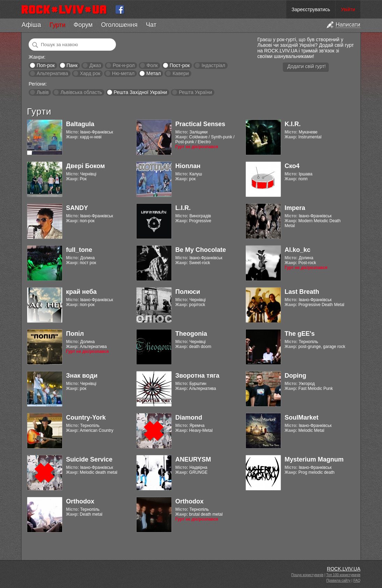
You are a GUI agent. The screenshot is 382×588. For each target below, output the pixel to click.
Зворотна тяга (197, 376)
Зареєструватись (311, 9)
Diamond (189, 418)
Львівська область (81, 92)
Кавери (181, 73)
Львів (43, 92)
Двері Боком (85, 166)
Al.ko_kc (297, 250)
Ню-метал (123, 73)
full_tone (79, 250)
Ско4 (292, 166)
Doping (295, 376)
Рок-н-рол (124, 65)
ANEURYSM (193, 459)
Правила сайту (339, 580)
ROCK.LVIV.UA (344, 569)
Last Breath (302, 292)
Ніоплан (188, 166)
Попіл (75, 334)
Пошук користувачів (307, 575)
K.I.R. (293, 124)
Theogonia (191, 334)
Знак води (82, 376)
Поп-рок (46, 65)
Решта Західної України (140, 92)
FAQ (357, 580)
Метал (153, 73)
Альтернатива (52, 73)
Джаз (95, 65)
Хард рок (90, 73)
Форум (83, 25)
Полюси (188, 292)
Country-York (86, 418)
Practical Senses (200, 124)
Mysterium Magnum (314, 459)
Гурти (57, 25)
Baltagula (80, 124)
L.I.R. (183, 208)
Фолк (152, 65)
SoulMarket (302, 418)
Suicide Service (89, 459)
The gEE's (300, 334)
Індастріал (213, 65)
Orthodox (80, 501)
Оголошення (119, 25)
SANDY (77, 208)
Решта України (195, 92)
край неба (81, 292)
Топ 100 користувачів (343, 575)
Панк (72, 65)
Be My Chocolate (201, 250)
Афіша (31, 25)
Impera (295, 208)
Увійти (348, 9)
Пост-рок (180, 65)
